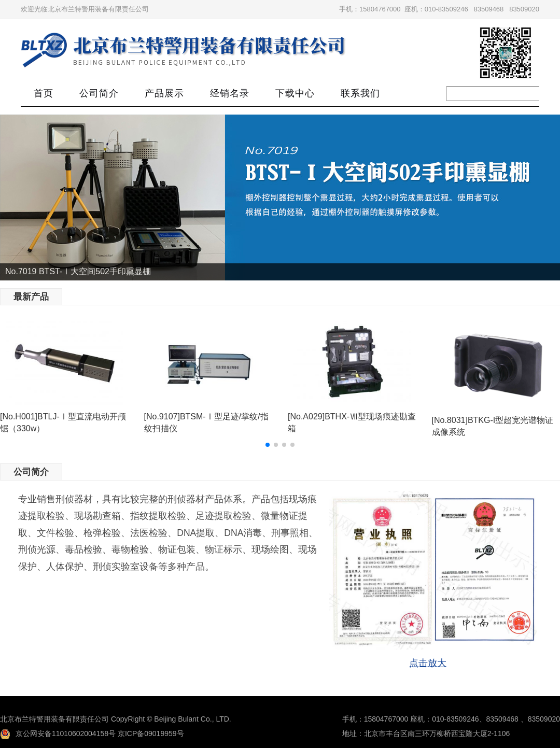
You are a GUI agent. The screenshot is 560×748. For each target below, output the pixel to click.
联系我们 (360, 93)
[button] (268, 445)
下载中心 (295, 93)
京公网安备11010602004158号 (58, 733)
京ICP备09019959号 (151, 733)
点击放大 (428, 663)
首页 (44, 93)
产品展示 (164, 93)
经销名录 (230, 93)
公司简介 (99, 93)
